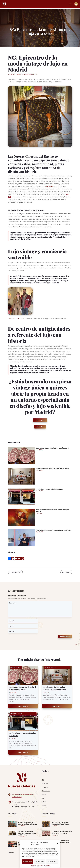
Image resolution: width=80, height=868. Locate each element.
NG (43, 780)
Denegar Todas (40, 862)
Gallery (44, 805)
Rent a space (46, 791)
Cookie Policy (33, 866)
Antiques (44, 794)
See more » (11, 853)
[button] (57, 843)
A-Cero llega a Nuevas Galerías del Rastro (49, 489)
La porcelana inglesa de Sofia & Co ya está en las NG (53, 448)
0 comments (33, 74)
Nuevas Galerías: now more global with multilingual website (53, 510)
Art (43, 798)
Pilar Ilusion (39, 420)
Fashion (44, 802)
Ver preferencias (52, 862)
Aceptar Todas (27, 862)
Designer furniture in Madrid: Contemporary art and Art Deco (27, 833)
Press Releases (22, 74)
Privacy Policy (40, 866)
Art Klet (39, 427)
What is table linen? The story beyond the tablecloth (27, 823)
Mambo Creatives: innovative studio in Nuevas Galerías (54, 530)
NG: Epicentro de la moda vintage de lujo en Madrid (61, 823)
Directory (45, 783)
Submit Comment (65, 636)
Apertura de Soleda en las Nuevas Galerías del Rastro (53, 469)
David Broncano (14, 318)
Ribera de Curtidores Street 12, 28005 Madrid (23, 796)
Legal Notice (47, 866)
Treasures (45, 787)
